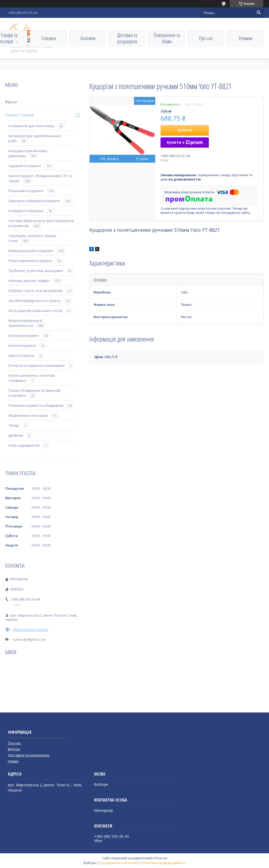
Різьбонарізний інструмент (30, 261)
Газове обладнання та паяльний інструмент (34, 393)
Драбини (16, 435)
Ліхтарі (14, 425)
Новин (13, 761)
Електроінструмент (24, 335)
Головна (48, 38)
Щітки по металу (21, 355)
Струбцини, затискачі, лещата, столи (33, 238)
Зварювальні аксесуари (28, 415)
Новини (245, 38)
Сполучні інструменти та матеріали (37, 365)
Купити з (185, 142)
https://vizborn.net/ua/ (31, 629)
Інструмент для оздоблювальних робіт (35, 138)
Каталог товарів (20, 115)
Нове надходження (24, 445)
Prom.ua (161, 858)
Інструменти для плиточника (31, 126)
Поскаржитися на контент (120, 863)
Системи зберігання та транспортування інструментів (41, 223)
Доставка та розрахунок (127, 38)
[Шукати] (258, 13)
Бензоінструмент (22, 345)
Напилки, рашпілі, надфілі (29, 281)
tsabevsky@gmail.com (29, 639)
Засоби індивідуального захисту (35, 301)
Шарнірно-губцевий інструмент (34, 201)
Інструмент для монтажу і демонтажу (28, 153)
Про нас (206, 38)
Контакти (88, 38)
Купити (185, 130)
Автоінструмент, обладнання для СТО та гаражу (40, 178)
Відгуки (11, 102)
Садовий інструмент (25, 166)
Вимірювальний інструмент (31, 251)
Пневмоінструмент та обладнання (36, 405)
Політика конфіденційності (165, 863)
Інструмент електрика (26, 211)
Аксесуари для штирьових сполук (35, 311)
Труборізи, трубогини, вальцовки (36, 271)
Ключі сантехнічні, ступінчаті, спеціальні (32, 378)
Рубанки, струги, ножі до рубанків (35, 291)
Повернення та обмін (167, 38)
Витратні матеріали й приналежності (25, 323)
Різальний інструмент (26, 191)
